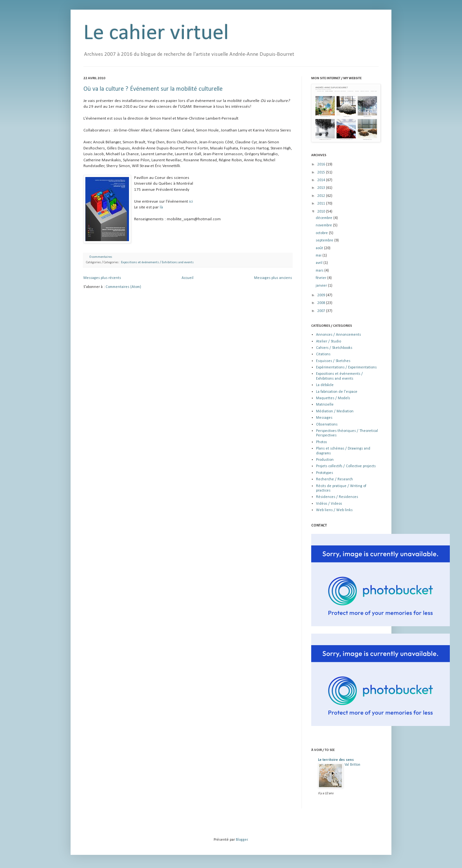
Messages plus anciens (273, 278)
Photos (321, 442)
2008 (322, 303)
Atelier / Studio (329, 341)
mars (320, 271)
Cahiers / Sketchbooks (334, 348)
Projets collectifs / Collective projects (346, 466)
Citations (323, 354)
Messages (324, 418)
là (161, 207)
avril (320, 263)
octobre (322, 233)
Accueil (188, 278)
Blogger (242, 840)
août (320, 248)
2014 (322, 180)
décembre (325, 218)
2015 (322, 173)
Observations (327, 425)
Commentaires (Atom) (123, 287)
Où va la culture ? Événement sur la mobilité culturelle (153, 89)
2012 (322, 196)
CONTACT (319, 526)
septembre (325, 240)
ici (191, 202)
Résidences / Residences (337, 497)
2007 (322, 311)
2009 (322, 295)
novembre (324, 225)
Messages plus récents (102, 278)
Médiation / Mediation (335, 411)
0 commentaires (101, 257)
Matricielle (325, 405)
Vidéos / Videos (329, 504)
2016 (322, 164)
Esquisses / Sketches (333, 361)
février (321, 278)
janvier (322, 286)
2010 (322, 212)
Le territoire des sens (336, 760)
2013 (322, 188)
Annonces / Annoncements (338, 335)
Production (325, 460)
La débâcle (325, 385)
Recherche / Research (334, 479)
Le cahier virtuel (156, 34)
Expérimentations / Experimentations (346, 367)
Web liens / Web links (334, 510)
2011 (322, 204)
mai (319, 256)
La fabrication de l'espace (337, 392)
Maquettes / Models (333, 398)
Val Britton (352, 765)
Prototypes (325, 473)
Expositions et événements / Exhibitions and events (157, 262)
